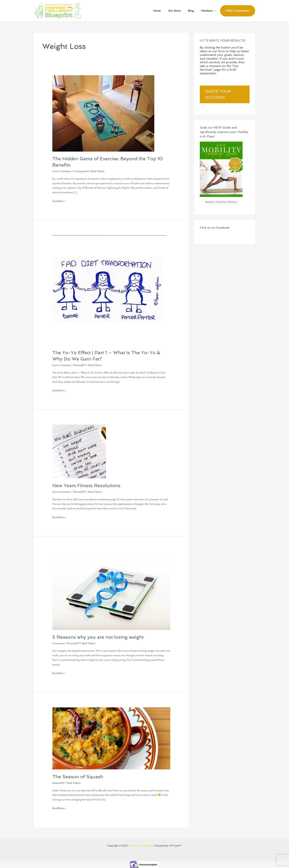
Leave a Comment (62, 171)
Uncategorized (82, 171)
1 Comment (59, 643)
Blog (194, 11)
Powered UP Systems (141, 845)
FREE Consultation (238, 11)
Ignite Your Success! (218, 94)
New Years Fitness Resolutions (87, 485)
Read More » (60, 201)
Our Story (180, 11)
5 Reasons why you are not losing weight (99, 637)
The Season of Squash (79, 776)
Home (165, 11)
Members (208, 11)
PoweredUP (81, 365)
